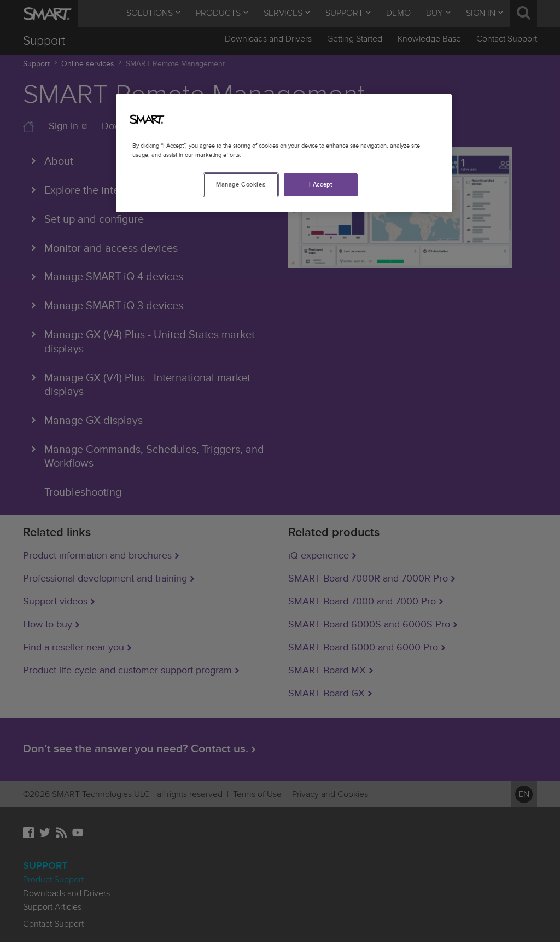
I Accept (321, 185)
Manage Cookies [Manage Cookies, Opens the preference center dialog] (241, 185)
